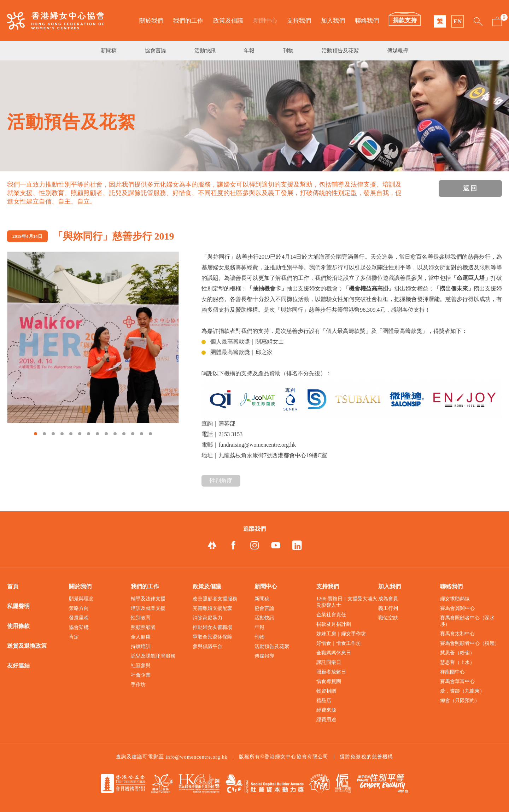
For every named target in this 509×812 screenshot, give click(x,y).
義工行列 (388, 608)
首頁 (13, 586)
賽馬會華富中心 (457, 681)
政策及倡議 (228, 21)
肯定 (74, 637)
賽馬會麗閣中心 (457, 608)
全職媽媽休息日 (334, 653)
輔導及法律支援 (148, 599)
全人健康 (141, 637)
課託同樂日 (329, 662)
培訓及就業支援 (148, 608)
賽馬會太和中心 (457, 634)
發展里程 (79, 618)
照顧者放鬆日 (331, 672)
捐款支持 (405, 20)
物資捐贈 (326, 691)
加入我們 (333, 21)
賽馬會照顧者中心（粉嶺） (470, 643)
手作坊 (138, 685)
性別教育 (141, 618)
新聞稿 (109, 51)
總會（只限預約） (460, 701)
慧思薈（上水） (457, 662)
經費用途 (326, 720)
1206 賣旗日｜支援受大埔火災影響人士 (347, 602)
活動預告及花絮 (340, 51)
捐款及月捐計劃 (334, 624)
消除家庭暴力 (207, 618)
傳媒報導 (398, 51)
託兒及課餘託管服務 (153, 656)
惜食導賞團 (329, 681)
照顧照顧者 (143, 627)
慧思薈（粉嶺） (457, 653)
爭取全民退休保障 (212, 637)
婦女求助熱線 (455, 599)
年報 (249, 51)
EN (458, 21)
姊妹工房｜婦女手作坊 (341, 634)
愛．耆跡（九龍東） (462, 691)
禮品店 (324, 701)
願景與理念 (81, 599)
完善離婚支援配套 (212, 608)
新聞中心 (265, 21)
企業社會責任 (331, 615)
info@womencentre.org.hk (197, 757)
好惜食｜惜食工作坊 (339, 643)
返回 (470, 188)
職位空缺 (388, 618)
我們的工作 (188, 21)
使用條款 (18, 626)
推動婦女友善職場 (212, 627)
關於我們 (151, 21)
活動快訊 (205, 51)
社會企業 (141, 675)
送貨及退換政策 (27, 646)
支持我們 (299, 21)
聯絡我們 (367, 21)
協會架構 (79, 627)
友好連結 (18, 666)
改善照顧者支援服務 (215, 599)
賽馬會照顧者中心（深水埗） (467, 621)
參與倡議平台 (207, 646)
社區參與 (141, 666)
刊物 (288, 51)
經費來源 (326, 710)
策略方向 (79, 608)
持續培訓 (141, 646)
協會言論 (156, 51)
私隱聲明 (18, 606)
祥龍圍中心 (452, 672)
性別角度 (221, 481)
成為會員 (388, 599)
